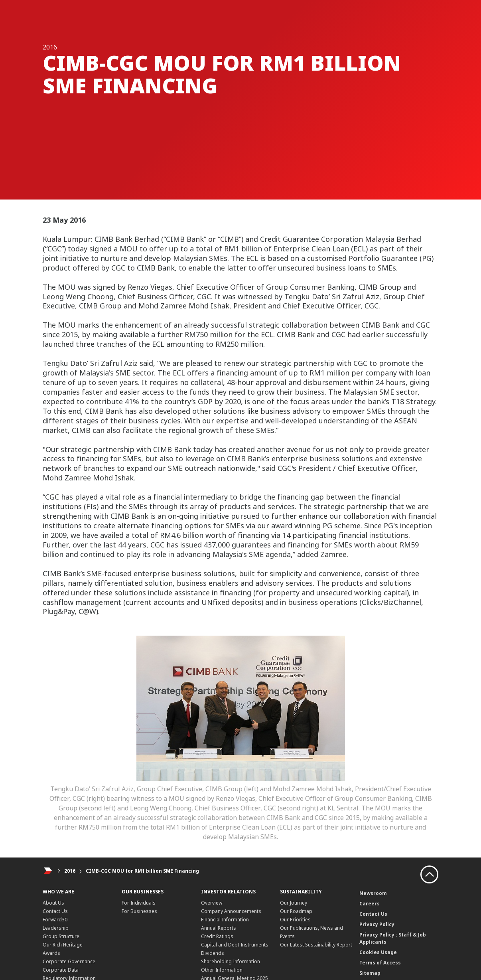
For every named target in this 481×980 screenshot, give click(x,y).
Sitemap (370, 973)
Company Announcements (231, 911)
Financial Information (225, 920)
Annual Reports (219, 928)
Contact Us (55, 911)
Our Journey (294, 903)
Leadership (56, 928)
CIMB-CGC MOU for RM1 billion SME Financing (142, 871)
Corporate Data (61, 970)
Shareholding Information (231, 961)
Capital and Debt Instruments (235, 945)
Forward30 (55, 920)
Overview (212, 903)
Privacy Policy (377, 924)
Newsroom (373, 893)
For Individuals (139, 903)
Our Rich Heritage (63, 945)
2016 (70, 871)
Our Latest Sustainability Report (316, 945)
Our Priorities (295, 920)
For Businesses (139, 911)
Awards (51, 953)
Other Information (222, 970)
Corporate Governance (69, 961)
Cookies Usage (378, 952)
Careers (370, 904)
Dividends (213, 953)
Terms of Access (380, 963)
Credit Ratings (217, 936)
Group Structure (61, 936)
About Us (53, 903)
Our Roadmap (296, 911)
